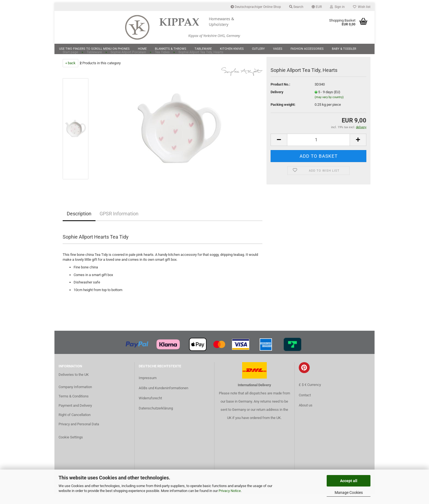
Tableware (203, 49)
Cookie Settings (71, 448)
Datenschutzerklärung (156, 419)
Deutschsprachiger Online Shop (256, 7)
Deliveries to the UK (74, 385)
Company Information (75, 397)
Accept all (349, 481)
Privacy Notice (230, 491)
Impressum (148, 388)
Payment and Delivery (75, 416)
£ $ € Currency (310, 395)
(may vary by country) (329, 108)
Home (142, 49)
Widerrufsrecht (150, 408)
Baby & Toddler (344, 49)
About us (306, 416)
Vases (278, 49)
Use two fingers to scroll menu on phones (94, 49)
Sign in (337, 7)
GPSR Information (119, 224)
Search (296, 7)
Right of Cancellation (75, 425)
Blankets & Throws (171, 49)
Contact (305, 405)
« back (70, 73)
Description (79, 224)
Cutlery (258, 49)
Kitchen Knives (232, 49)
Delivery (277, 102)
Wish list (362, 7)
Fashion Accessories (307, 49)
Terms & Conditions (74, 407)
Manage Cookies (349, 493)
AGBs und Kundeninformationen (163, 398)
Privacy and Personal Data (79, 434)
